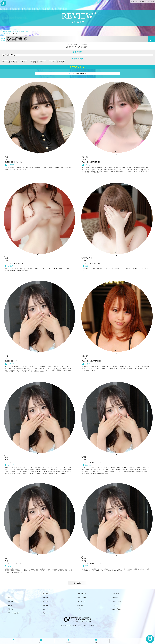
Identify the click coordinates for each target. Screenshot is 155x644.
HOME (14, 642)
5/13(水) (43, 62)
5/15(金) (62, 62)
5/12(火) (33, 62)
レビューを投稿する (77, 74)
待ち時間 (69, 642)
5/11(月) (24, 62)
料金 (96, 642)
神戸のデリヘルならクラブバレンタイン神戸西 (78, 625)
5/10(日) (14, 62)
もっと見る (77, 583)
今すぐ (41, 642)
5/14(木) (52, 62)
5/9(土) (5, 62)
